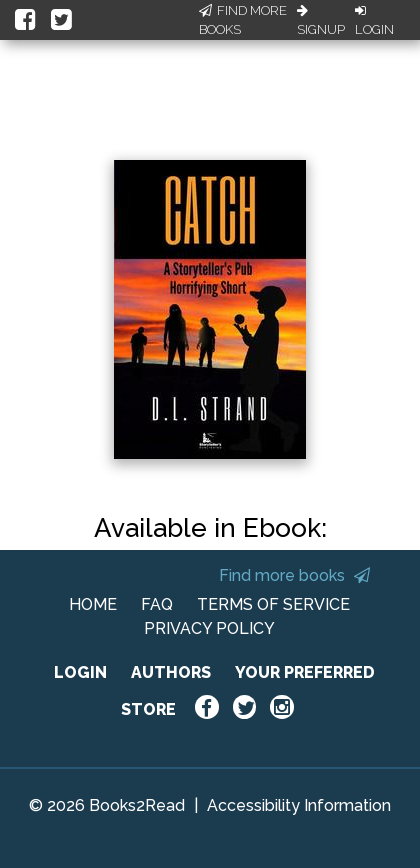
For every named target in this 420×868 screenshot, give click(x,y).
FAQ (157, 605)
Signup (321, 21)
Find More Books (243, 20)
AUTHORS (171, 673)
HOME (93, 605)
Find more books (294, 576)
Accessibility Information (299, 806)
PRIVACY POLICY (209, 629)
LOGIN (80, 673)
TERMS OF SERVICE (273, 605)
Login (374, 21)
